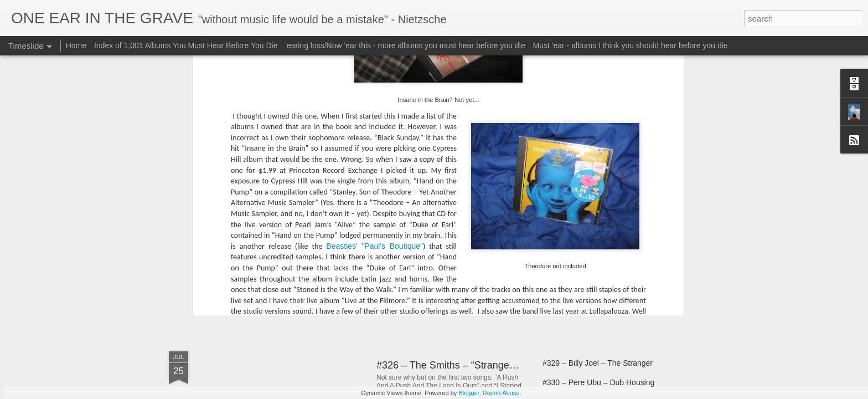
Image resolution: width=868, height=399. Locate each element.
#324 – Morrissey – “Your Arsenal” (601, 295)
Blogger (469, 393)
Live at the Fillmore (361, 161)
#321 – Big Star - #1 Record (591, 237)
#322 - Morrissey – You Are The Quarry (610, 256)
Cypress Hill (303, 161)
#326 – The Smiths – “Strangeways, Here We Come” (493, 365)
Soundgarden (254, 105)
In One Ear (483, 147)
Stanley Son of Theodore (579, 161)
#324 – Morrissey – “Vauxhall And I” (604, 275)
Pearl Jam (463, 161)
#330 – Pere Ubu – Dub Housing (598, 382)
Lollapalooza (420, 161)
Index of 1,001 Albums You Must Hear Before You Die (186, 45)
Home (76, 45)
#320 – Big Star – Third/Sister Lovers (606, 217)
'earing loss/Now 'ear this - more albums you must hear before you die (405, 45)
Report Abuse (501, 393)
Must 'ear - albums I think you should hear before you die (631, 45)
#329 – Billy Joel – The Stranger (598, 363)
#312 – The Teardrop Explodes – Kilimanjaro (475, 253)
